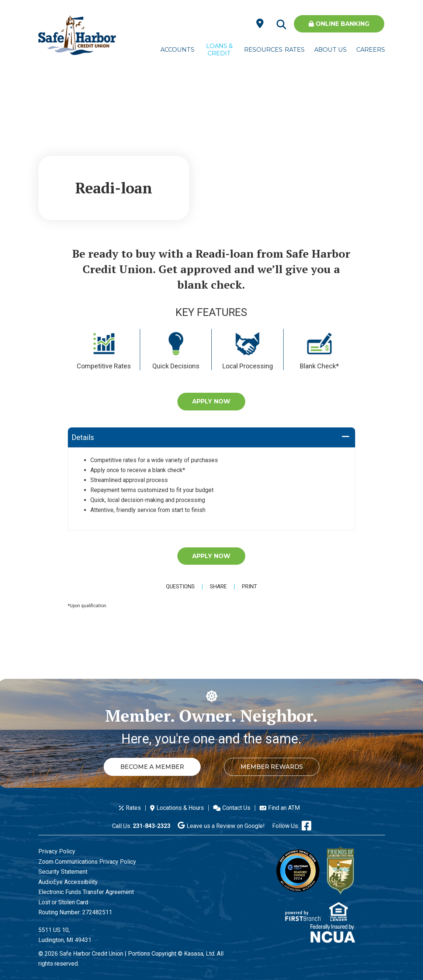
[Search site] (281, 25)
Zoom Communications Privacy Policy (87, 862)
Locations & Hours (180, 808)
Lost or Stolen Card (63, 902)
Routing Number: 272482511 (75, 912)
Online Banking (339, 24)
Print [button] (249, 587)
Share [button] (218, 587)
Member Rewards (272, 767)
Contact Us (236, 808)
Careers (371, 50)
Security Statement (63, 872)
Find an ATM (284, 808)
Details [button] (83, 437)
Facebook (306, 826)
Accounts (177, 50)
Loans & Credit (219, 50)
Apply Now (211, 401)
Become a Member (152, 767)
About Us (330, 50)
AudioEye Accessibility (68, 882)
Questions (180, 587)
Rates (295, 50)
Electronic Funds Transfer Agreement (86, 892)
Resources (261, 50)
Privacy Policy (57, 851)
